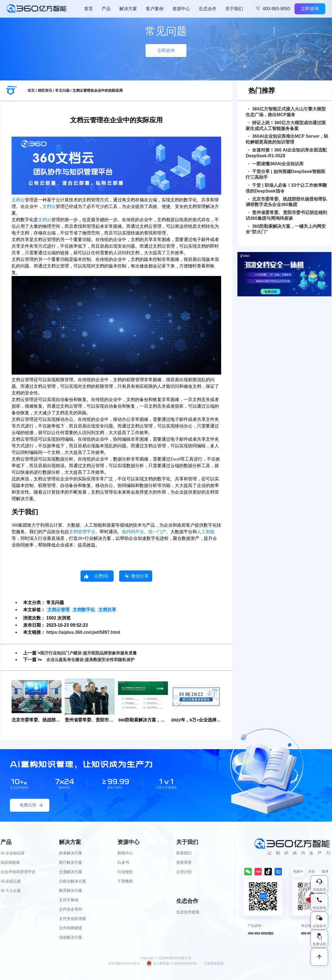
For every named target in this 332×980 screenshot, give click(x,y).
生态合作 (208, 9)
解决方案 (128, 9)
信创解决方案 (71, 938)
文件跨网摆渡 (71, 928)
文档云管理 (58, 610)
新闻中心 (125, 853)
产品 (106, 9)
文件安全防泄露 (73, 919)
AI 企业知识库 (13, 853)
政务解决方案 (71, 853)
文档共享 (107, 610)
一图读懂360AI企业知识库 (276, 164)
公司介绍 (184, 872)
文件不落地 (69, 900)
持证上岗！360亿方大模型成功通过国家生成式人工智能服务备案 (286, 126)
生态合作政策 (188, 912)
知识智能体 (10, 863)
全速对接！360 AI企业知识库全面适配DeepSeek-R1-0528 (286, 153)
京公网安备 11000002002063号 (172, 963)
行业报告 (125, 872)
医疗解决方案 (71, 863)
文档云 (18, 200)
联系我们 (184, 853)
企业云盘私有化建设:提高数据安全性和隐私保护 (93, 660)
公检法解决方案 (73, 882)
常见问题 (62, 90)
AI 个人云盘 (11, 891)
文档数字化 (84, 610)
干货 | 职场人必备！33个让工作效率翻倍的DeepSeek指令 (286, 188)
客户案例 (155, 9)
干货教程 (125, 882)
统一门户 (157, 532)
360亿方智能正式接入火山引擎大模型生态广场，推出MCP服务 (286, 112)
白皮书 (123, 863)
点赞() (101, 576)
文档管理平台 (82, 532)
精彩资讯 (45, 90)
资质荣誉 (184, 863)
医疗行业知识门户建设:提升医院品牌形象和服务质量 (92, 653)
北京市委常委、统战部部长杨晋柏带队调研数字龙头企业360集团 (286, 202)
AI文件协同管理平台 (18, 872)
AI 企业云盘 (11, 882)
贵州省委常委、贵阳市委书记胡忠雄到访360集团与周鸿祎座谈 (286, 215)
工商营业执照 (214, 963)
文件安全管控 (71, 910)
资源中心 (181, 9)
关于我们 (234, 9)
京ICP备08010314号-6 (124, 963)
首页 (89, 9)
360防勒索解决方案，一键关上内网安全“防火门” (286, 229)
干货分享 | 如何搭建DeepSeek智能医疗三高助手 (286, 174)
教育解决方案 (71, 891)
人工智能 (206, 532)
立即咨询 (310, 9)
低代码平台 (133, 532)
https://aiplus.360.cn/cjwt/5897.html (83, 632)
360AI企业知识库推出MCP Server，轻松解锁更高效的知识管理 (287, 139)
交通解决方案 (71, 872)
